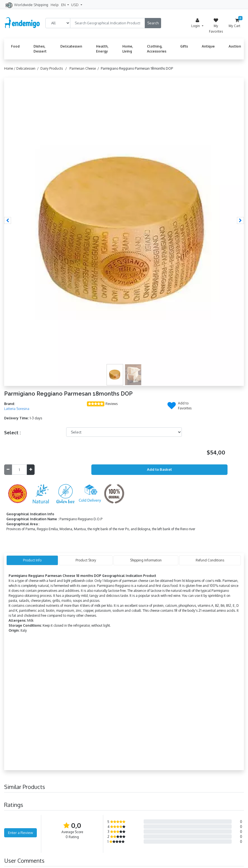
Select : (12, 433)
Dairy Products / (55, 68)
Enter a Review (20, 833)
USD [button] (75, 5)
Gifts (184, 46)
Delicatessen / (28, 68)
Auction (235, 46)
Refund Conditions (210, 560)
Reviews (112, 404)
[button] (8, 220)
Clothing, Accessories (157, 49)
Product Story (86, 560)
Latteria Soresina (17, 409)
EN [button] (64, 5)
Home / (10, 68)
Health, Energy (102, 49)
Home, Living (128, 49)
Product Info (32, 560)
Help (55, 5)
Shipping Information (146, 560)
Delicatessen (71, 46)
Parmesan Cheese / (85, 68)
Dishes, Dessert (40, 49)
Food (15, 46)
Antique (208, 46)
